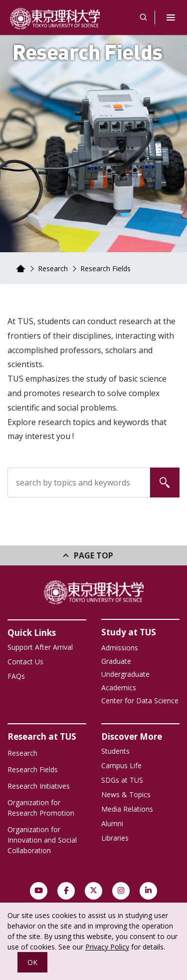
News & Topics (126, 794)
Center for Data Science (140, 701)
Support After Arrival (40, 647)
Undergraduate (125, 674)
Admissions (120, 648)
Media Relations (127, 809)
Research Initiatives (39, 786)
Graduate (116, 661)
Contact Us (25, 662)
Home (20, 269)
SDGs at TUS (122, 780)
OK (32, 962)
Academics (119, 688)
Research (53, 268)
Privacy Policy (107, 947)
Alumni (112, 823)
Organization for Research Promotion (41, 808)
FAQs (16, 676)
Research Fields (33, 769)
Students (115, 751)
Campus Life (121, 765)
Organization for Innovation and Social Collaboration (42, 840)
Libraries (115, 838)
